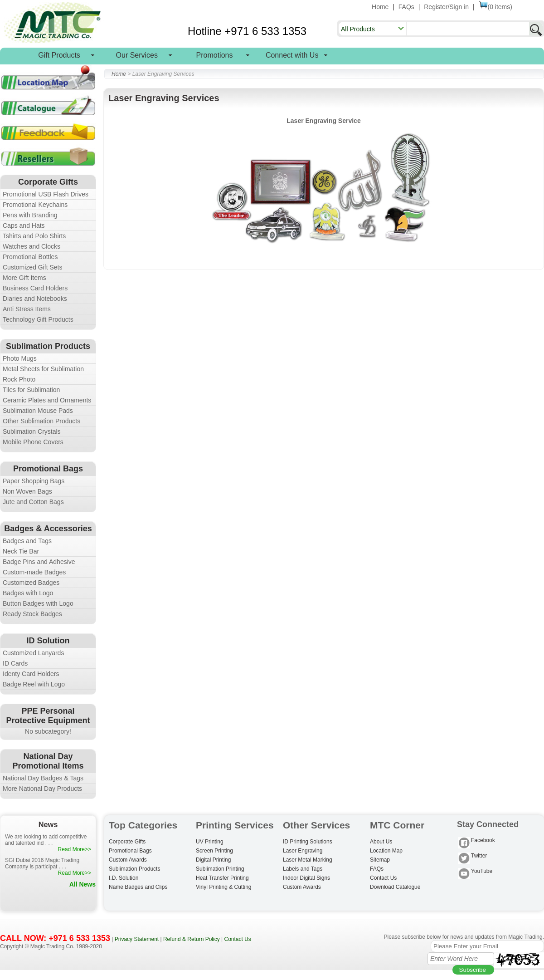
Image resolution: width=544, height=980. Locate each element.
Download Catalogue (395, 887)
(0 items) (495, 7)
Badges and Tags (27, 541)
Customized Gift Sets (33, 267)
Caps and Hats (24, 225)
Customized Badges (31, 583)
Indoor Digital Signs (306, 878)
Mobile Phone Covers (33, 442)
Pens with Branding (30, 215)
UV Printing (210, 842)
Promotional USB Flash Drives (46, 194)
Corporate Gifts (127, 842)
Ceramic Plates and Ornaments (47, 400)
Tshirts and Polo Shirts (34, 236)
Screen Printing (214, 851)
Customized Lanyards (33, 653)
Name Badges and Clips (138, 887)
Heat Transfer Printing (222, 878)
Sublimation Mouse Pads (38, 411)
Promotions (215, 55)
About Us (381, 842)
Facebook (477, 841)
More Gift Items (24, 278)
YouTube (475, 872)
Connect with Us (292, 55)
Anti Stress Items (27, 309)
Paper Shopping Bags (34, 481)
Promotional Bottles (30, 257)
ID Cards (15, 663)
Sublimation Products (134, 869)
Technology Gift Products (38, 319)
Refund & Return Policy (192, 939)
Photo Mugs (20, 358)
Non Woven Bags (27, 491)
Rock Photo (19, 379)
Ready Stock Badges (32, 614)
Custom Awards (128, 860)
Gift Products (59, 55)
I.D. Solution (124, 878)
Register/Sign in (446, 7)
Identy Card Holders (31, 674)
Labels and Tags (303, 869)
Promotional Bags (130, 851)
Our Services (137, 55)
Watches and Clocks (32, 246)
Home (380, 7)
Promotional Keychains (35, 205)
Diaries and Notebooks (35, 299)
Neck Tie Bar (21, 551)
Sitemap (380, 860)
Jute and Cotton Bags (33, 502)
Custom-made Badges (34, 572)
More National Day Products (42, 789)
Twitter (473, 856)
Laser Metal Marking (308, 860)
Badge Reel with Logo (34, 684)
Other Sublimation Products (41, 421)
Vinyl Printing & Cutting (224, 887)
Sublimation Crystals (32, 431)
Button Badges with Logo (38, 603)
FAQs (406, 7)
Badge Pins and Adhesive (39, 562)
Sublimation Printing (220, 869)
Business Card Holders (35, 288)
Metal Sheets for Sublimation (43, 369)
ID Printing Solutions (308, 842)
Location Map (386, 851)
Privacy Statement (137, 939)
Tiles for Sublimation (31, 390)
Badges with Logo (28, 593)
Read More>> (75, 849)
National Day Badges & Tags (43, 778)
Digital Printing (213, 860)
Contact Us (383, 878)
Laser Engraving (303, 851)
